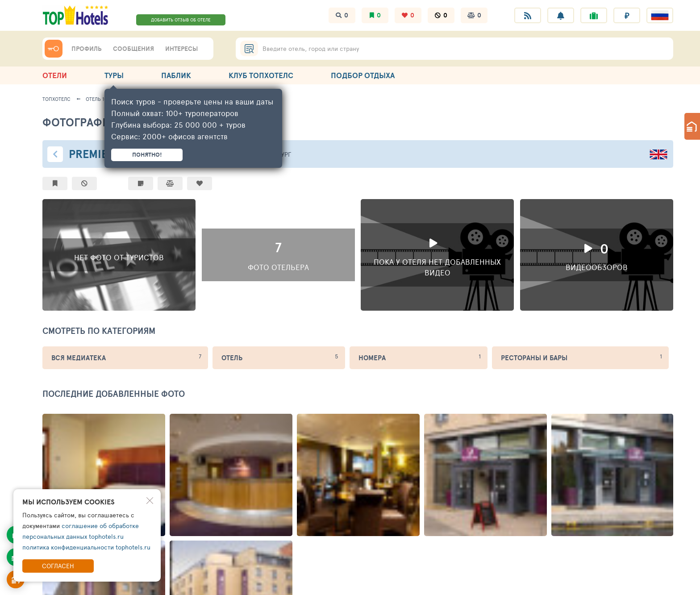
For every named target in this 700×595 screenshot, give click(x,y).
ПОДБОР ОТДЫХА (363, 75)
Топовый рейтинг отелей (143, 435)
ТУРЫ (114, 75)
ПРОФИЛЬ (87, 49)
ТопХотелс (56, 99)
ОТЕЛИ (55, 75)
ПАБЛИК (176, 75)
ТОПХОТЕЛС (63, 408)
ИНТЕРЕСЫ (181, 49)
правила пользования (93, 583)
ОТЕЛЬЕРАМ (329, 408)
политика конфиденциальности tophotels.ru (86, 547)
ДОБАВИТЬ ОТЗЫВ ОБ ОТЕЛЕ (181, 20)
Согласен (58, 566)
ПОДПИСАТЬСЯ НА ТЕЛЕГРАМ (255, 531)
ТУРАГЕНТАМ (408, 408)
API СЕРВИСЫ (490, 408)
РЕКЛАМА (566, 408)
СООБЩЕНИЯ (133, 49)
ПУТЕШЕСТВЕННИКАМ (234, 408)
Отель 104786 (102, 99)
